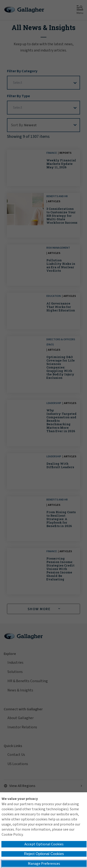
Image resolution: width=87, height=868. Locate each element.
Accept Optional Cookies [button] (44, 844)
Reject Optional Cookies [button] (44, 854)
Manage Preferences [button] (44, 864)
